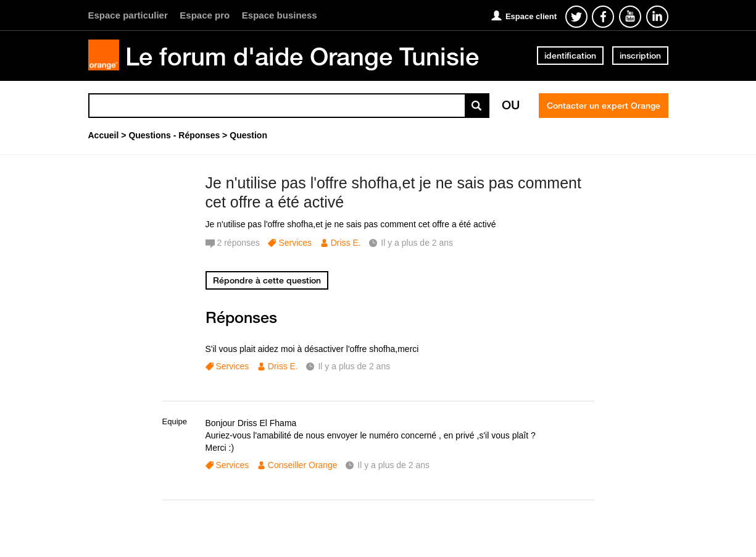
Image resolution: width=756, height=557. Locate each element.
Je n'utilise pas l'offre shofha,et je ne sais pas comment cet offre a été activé (393, 192)
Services (295, 243)
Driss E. (346, 243)
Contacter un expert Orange (604, 106)
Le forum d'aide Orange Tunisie (302, 56)
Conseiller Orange (303, 465)
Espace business (280, 15)
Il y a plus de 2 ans (354, 366)
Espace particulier (128, 15)
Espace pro (205, 15)
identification (570, 56)
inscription (640, 56)
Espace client (531, 16)
